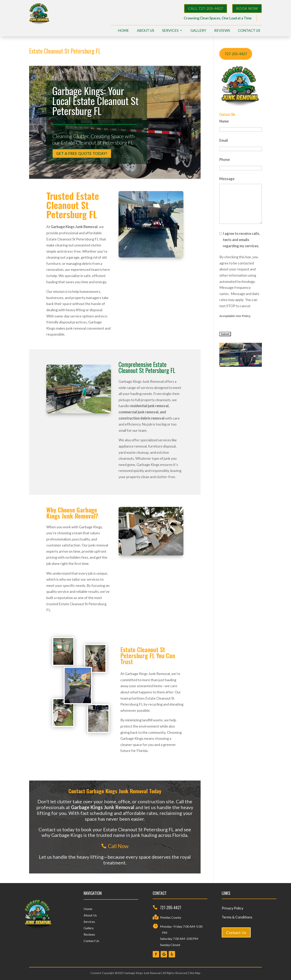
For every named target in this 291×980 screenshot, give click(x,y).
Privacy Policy (233, 908)
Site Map (195, 973)
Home (123, 31)
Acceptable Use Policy (235, 316)
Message (227, 179)
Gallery (198, 31)
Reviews (222, 31)
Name (224, 121)
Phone (225, 160)
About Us (145, 31)
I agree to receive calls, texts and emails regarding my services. (241, 240)
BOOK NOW (247, 8)
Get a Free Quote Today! (82, 154)
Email (224, 140)
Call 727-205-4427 (206, 8)
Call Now (118, 846)
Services (170, 31)
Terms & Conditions (237, 917)
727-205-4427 (236, 54)
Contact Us (249, 31)
